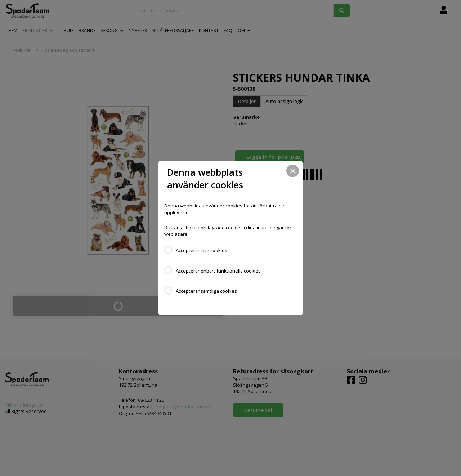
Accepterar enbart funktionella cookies (218, 271)
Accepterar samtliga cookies (206, 291)
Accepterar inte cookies (202, 250)
